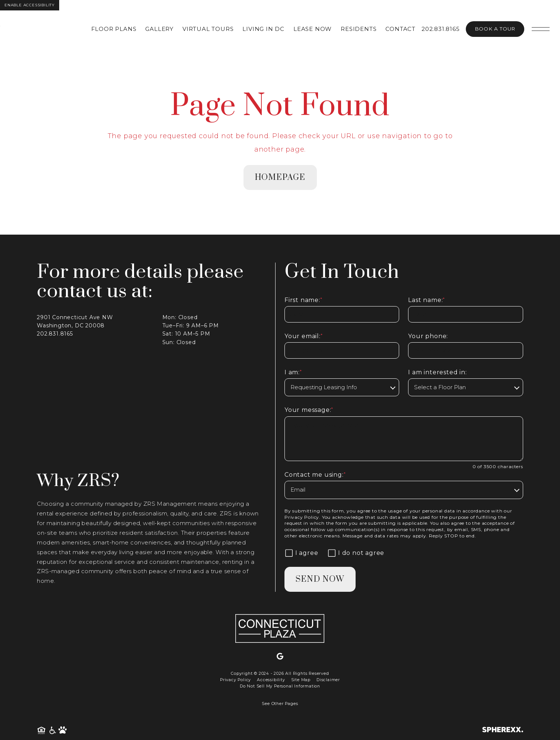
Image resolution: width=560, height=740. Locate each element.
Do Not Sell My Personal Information (280, 686)
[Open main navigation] (541, 29)
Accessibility (271, 680)
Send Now (320, 579)
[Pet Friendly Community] (63, 731)
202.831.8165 (441, 29)
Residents (359, 29)
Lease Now (313, 29)
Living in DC (263, 29)
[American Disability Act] (53, 731)
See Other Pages (280, 704)
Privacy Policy (302, 517)
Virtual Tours (208, 29)
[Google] (280, 657)
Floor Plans (114, 29)
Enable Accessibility (30, 5)
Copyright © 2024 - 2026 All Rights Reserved (280, 674)
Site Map (301, 680)
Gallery (159, 29)
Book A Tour (495, 29)
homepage (280, 177)
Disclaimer (328, 680)
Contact (400, 29)
